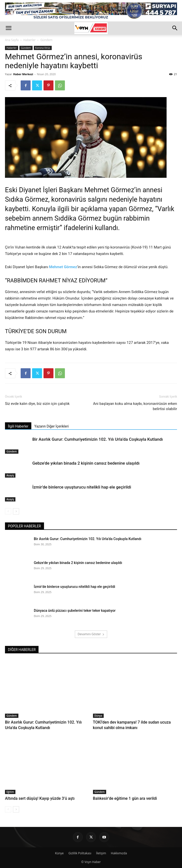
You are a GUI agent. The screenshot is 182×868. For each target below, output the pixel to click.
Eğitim (10, 792)
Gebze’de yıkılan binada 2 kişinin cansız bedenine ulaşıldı (86, 463)
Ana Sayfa (12, 40)
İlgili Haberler (18, 426)
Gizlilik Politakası (80, 853)
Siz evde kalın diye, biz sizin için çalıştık (37, 404)
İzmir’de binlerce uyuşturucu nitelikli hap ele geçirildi (82, 487)
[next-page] (16, 511)
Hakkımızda (119, 853)
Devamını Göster (91, 634)
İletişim (101, 853)
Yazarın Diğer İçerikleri (51, 426)
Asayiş (10, 475)
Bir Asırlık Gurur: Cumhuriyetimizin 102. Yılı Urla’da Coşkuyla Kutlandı (98, 439)
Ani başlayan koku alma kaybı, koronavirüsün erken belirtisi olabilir (135, 406)
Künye (59, 853)
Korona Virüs (43, 48)
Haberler (29, 40)
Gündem (46, 40)
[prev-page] (8, 511)
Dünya (98, 716)
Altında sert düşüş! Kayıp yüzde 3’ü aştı (40, 798)
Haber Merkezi (23, 74)
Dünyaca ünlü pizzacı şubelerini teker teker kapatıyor (75, 611)
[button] (8, 28)
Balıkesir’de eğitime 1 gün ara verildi (125, 798)
